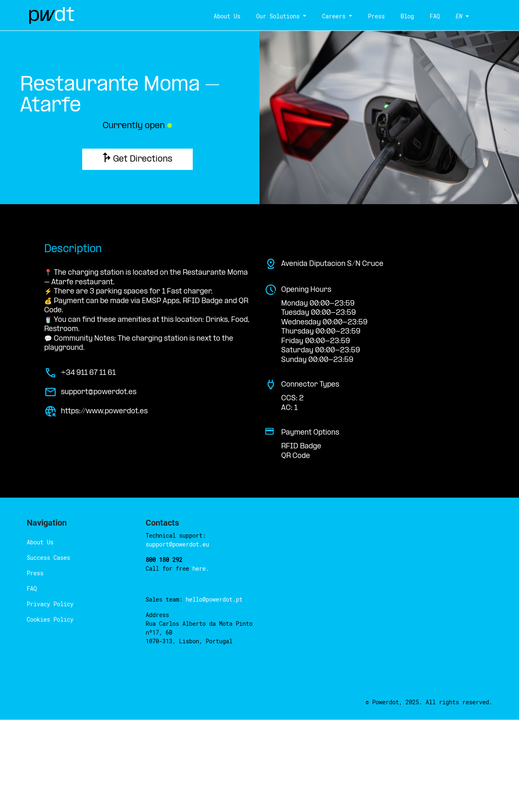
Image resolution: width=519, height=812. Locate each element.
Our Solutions (290, 16)
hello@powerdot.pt (197, 501)
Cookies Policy (44, 530)
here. (181, 470)
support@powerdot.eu (216, 446)
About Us (246, 16)
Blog (403, 16)
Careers (338, 16)
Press (375, 16)
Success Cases (44, 468)
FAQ (430, 16)
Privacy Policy (44, 514)
